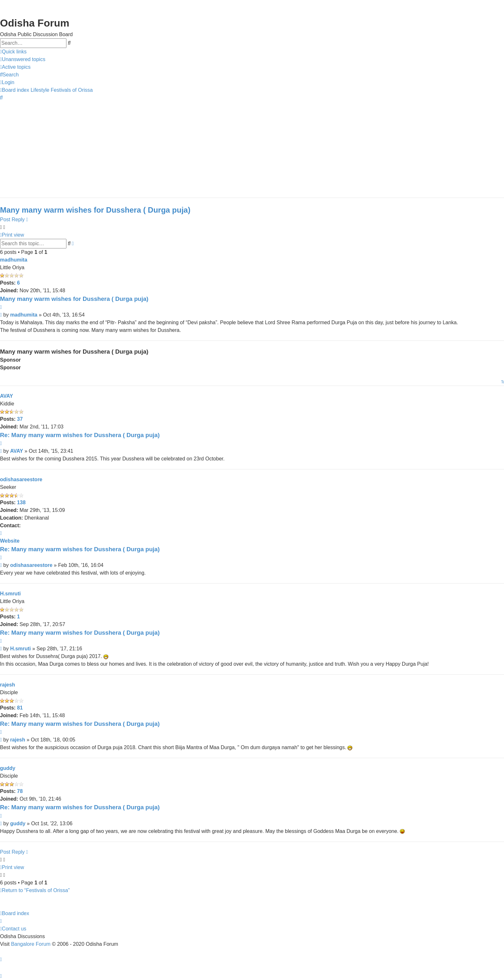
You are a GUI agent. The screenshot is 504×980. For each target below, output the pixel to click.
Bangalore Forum (31, 944)
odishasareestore (21, 479)
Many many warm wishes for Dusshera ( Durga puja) (95, 210)
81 (20, 708)
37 (20, 419)
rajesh (8, 685)
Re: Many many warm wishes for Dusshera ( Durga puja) (80, 435)
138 (21, 502)
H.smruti (10, 594)
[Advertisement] (192, 146)
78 (20, 791)
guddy (8, 768)
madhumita (14, 260)
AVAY (7, 396)
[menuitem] (23, 59)
